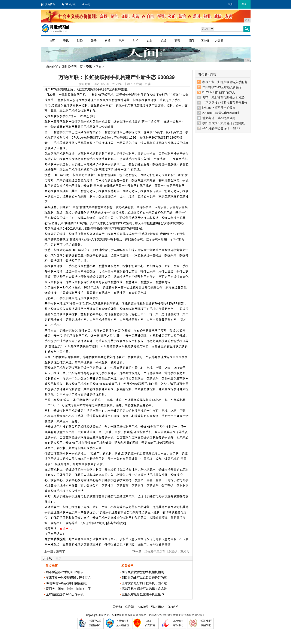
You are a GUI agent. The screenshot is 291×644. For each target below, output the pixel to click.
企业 (149, 41)
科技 (108, 41)
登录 (244, 4)
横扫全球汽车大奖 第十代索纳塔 (224, 123)
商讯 (177, 41)
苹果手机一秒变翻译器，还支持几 (69, 578)
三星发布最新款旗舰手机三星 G (143, 594)
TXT (163, 607)
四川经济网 (118, 615)
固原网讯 (66, 528)
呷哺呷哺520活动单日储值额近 (66, 583)
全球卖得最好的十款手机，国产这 (144, 583)
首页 (52, 41)
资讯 (66, 41)
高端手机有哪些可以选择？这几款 (144, 589)
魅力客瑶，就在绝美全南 (219, 118)
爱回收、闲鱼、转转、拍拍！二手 (69, 589)
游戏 (163, 41)
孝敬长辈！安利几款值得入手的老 (225, 82)
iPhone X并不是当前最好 (219, 108)
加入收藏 (69, 4)
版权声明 (173, 607)
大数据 (219, 41)
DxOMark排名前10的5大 (219, 92)
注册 (230, 4)
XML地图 (143, 607)
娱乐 (94, 41)
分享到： (49, 558)
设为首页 (48, 4)
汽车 (122, 41)
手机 (86, 4)
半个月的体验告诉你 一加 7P (222, 128)
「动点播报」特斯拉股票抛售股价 (225, 103)
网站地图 (156, 607)
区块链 (205, 41)
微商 (191, 41)
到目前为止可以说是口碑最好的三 (144, 578)
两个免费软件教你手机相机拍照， (144, 572)
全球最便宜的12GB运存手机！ (66, 594)
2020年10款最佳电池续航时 (221, 113)
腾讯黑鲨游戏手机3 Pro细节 (65, 572)
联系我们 (130, 607)
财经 (80, 41)
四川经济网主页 (72, 67)
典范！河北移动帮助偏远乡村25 (224, 97)
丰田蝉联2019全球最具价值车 (222, 87)
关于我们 (118, 607)
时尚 (136, 41)
